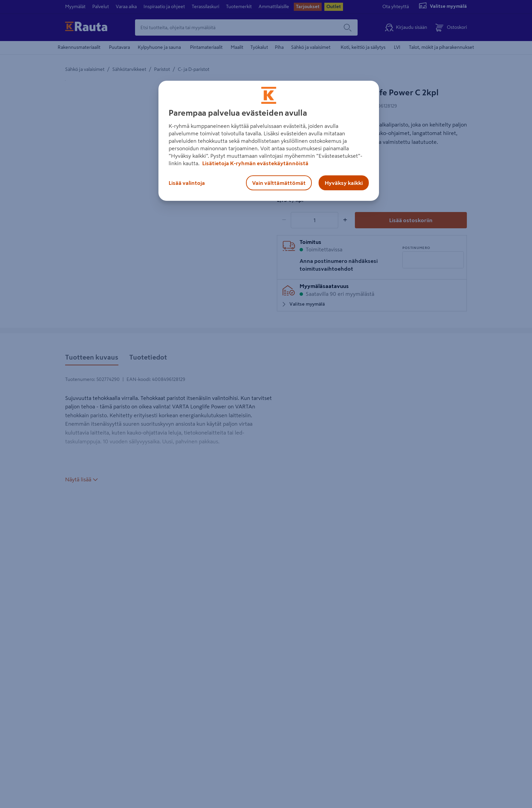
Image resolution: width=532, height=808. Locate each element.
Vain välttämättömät (279, 183)
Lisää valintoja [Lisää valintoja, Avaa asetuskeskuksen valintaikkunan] (187, 183)
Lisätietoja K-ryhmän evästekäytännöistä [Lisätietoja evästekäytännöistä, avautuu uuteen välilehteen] (255, 163)
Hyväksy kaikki (344, 183)
